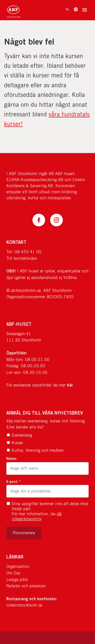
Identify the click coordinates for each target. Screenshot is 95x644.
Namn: (12, 458)
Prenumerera (24, 533)
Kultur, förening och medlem (35, 450)
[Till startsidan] (13, 10)
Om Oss (13, 573)
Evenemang (19, 435)
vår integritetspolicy (37, 516)
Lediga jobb (17, 580)
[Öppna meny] (85, 10)
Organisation (18, 566)
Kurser (15, 443)
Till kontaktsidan (22, 258)
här (70, 385)
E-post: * (14, 481)
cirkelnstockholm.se (24, 605)
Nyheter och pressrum (26, 586)
